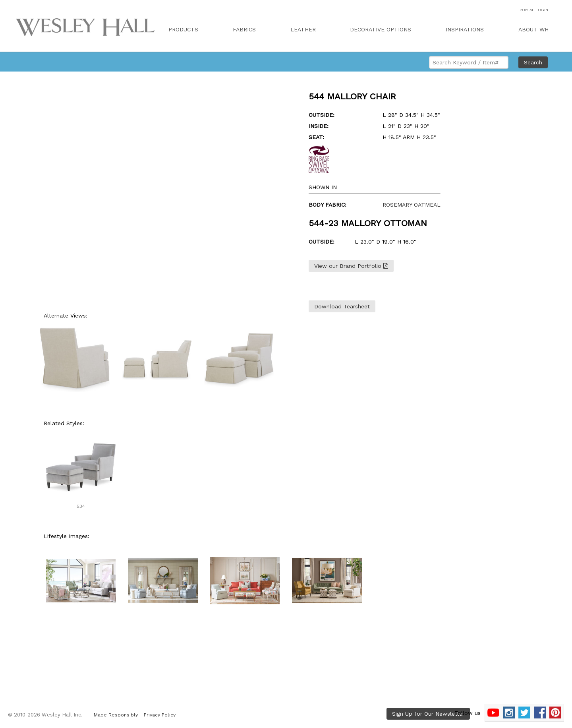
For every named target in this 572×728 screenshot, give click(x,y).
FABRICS (244, 29)
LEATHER (303, 29)
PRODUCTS (183, 29)
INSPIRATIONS (465, 29)
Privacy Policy (160, 715)
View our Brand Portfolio (351, 266)
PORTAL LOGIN (534, 10)
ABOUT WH (533, 29)
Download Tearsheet (342, 306)
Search (533, 62)
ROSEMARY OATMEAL (412, 205)
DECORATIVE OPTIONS (381, 29)
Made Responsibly (116, 715)
